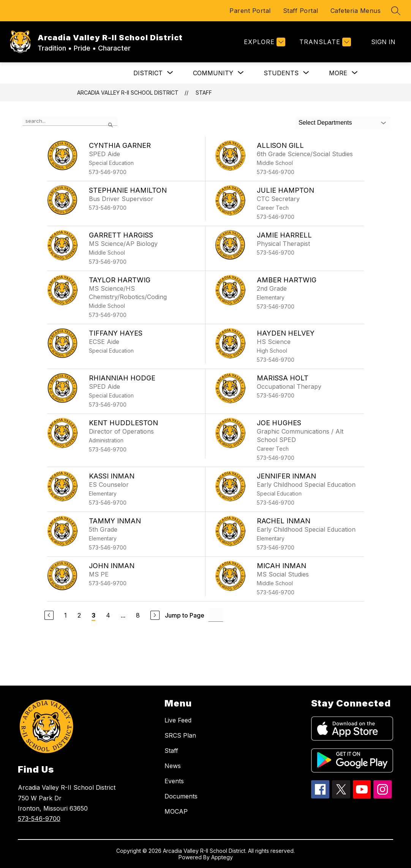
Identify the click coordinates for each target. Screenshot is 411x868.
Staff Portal (301, 11)
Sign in (383, 42)
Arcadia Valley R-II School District (128, 93)
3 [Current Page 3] (93, 615)
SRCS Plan (180, 735)
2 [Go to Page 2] (79, 615)
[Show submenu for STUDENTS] (281, 73)
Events (174, 781)
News (173, 766)
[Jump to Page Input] (216, 615)
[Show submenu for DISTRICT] (148, 73)
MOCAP (176, 811)
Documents (181, 796)
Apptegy (222, 857)
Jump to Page (185, 615)
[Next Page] (155, 615)
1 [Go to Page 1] (66, 615)
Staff (204, 93)
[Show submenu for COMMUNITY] (213, 73)
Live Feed (178, 720)
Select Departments (325, 123)
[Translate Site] (324, 42)
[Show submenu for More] (338, 73)
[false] (70, 121)
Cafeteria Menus (356, 11)
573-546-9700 (39, 819)
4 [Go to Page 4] (108, 615)
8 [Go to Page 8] (138, 615)
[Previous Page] (49, 615)
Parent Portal (250, 11)
